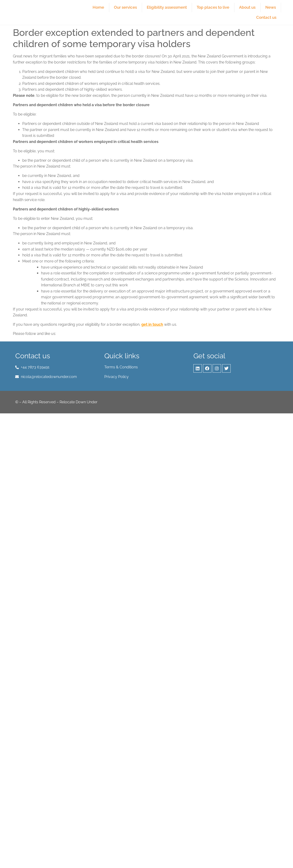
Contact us (266, 17)
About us (247, 7)
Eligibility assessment (167, 7)
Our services (125, 7)
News (271, 7)
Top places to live (213, 7)
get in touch (152, 324)
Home (98, 7)
